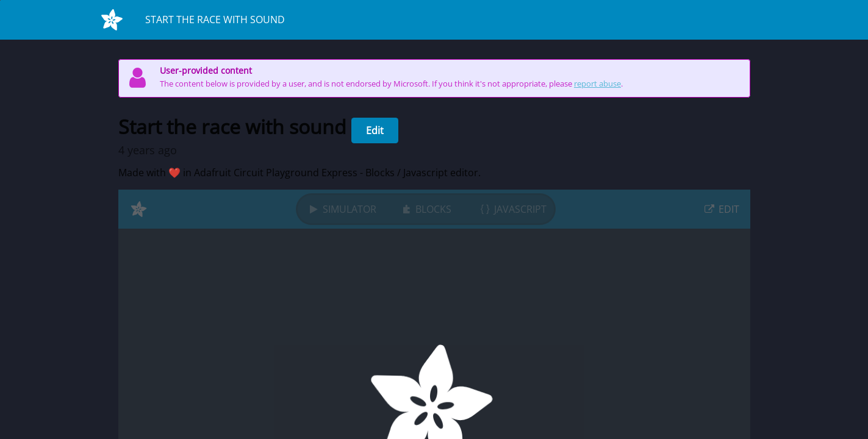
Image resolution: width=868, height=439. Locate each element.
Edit (375, 130)
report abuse (597, 84)
